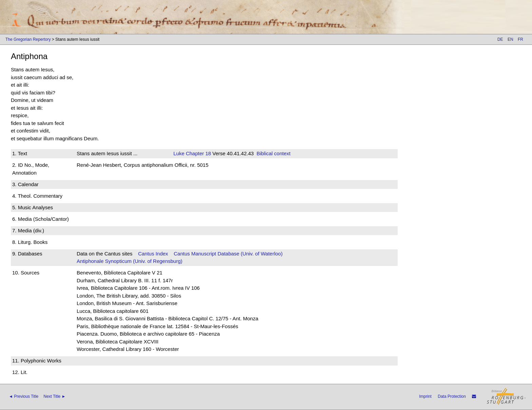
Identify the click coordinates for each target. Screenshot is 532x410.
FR (520, 39)
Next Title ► (54, 396)
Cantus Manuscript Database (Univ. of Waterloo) (228, 254)
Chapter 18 (198, 153)
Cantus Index (153, 254)
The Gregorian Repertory (28, 39)
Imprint (425, 396)
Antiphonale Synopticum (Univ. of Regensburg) (130, 261)
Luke (179, 153)
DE (500, 39)
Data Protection (452, 396)
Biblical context (273, 153)
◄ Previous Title (24, 396)
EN (510, 39)
